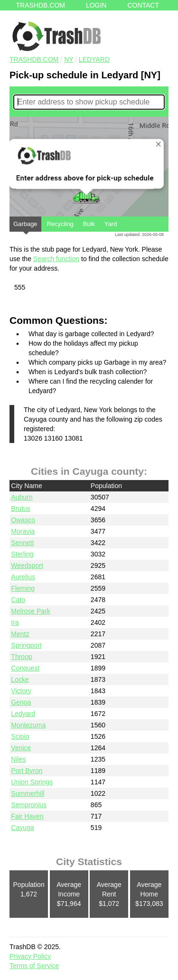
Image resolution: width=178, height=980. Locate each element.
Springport (26, 645)
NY (69, 59)
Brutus (20, 509)
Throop (21, 657)
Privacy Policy (30, 956)
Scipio (20, 736)
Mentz (20, 634)
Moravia (23, 531)
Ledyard (94, 59)
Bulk (89, 224)
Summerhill (28, 793)
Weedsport (27, 565)
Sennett (22, 543)
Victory (21, 691)
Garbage (25, 226)
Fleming (23, 588)
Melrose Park (30, 611)
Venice (21, 748)
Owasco (23, 520)
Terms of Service (34, 966)
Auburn (22, 497)
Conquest (25, 668)
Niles (18, 759)
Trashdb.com (41, 5)
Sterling (22, 554)
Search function (56, 259)
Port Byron (27, 771)
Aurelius (23, 577)
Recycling (60, 224)
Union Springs (32, 782)
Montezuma (28, 725)
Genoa (21, 702)
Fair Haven (27, 816)
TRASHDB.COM (34, 59)
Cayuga (22, 828)
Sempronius (29, 805)
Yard (111, 224)
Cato (18, 600)
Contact (143, 5)
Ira (15, 622)
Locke (20, 679)
